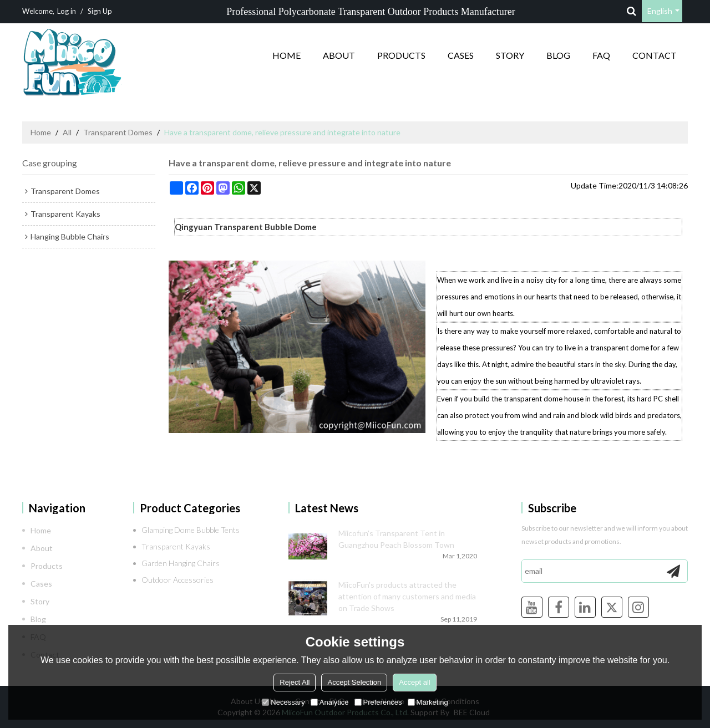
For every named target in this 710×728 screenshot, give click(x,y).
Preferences (378, 702)
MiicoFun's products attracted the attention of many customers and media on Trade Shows (407, 596)
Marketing (428, 702)
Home (286, 55)
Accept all (414, 682)
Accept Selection (354, 682)
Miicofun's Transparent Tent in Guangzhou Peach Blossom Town (396, 539)
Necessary (283, 702)
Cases (461, 55)
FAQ (601, 55)
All (67, 132)
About (339, 55)
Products (401, 55)
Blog (558, 55)
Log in (67, 11)
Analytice (330, 702)
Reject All (295, 682)
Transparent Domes (118, 132)
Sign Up (100, 11)
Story (510, 55)
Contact (655, 55)
